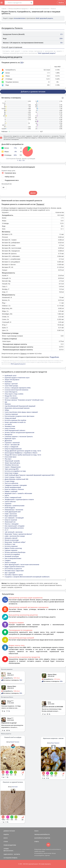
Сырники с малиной (12, 443)
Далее (33, 193)
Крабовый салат (11, 376)
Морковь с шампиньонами (15, 506)
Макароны (8, 434)
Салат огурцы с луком (13, 477)
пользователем (19, 18)
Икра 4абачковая (11, 516)
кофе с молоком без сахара (15, 536)
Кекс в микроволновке (13, 558)
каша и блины (10, 428)
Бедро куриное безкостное (15, 567)
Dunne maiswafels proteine (14, 528)
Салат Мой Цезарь (11, 386)
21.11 (6, 530)
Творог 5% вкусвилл (12, 380)
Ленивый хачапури (12, 556)
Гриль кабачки (10, 502)
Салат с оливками (11, 398)
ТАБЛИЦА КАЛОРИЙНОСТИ (42, 834)
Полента (53, 9)
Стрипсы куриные (11, 414)
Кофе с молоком (11, 514)
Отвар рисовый (10, 418)
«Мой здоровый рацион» (18, 364)
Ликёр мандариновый (13, 487)
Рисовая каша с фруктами (14, 571)
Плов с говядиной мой (13, 497)
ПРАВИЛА (15, 858)
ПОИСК (36, 831)
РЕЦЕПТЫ (6, 834)
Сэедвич (8, 560)
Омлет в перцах (10, 562)
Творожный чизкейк (12, 461)
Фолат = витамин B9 (12, 445)
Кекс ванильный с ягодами (15, 526)
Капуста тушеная (11, 520)
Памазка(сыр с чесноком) (14, 510)
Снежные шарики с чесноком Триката (19, 436)
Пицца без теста (10, 396)
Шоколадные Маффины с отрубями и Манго (21, 453)
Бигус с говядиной (11, 447)
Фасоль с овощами (12, 524)
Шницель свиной (11, 538)
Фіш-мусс (8, 459)
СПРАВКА (6, 849)
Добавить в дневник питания (33, 92)
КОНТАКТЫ (17, 854)
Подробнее (54, 357)
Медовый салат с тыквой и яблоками (18, 493)
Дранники (8, 441)
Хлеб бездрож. (10, 508)
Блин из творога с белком (14, 489)
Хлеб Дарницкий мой (13, 512)
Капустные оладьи (11, 473)
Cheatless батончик (12, 465)
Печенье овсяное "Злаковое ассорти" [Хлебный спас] (24, 400)
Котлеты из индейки (12, 554)
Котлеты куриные (11, 546)
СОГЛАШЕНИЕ (8, 858)
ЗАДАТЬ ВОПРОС (8, 854)
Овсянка (8, 404)
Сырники (8, 504)
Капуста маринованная (13, 449)
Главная (4, 9)
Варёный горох (10, 439)
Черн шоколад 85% (12, 469)
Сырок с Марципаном (13, 467)
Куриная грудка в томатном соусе (17, 378)
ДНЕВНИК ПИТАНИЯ (9, 831)
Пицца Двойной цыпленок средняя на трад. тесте (23, 451)
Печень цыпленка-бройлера (15, 552)
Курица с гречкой (11, 384)
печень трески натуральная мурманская (19, 432)
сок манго (8, 424)
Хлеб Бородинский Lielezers (15, 430)
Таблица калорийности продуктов (18, 9)
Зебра (7, 410)
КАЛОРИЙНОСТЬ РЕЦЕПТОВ (42, 838)
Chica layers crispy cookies (14, 394)
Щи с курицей (10, 573)
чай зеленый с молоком (13, 532)
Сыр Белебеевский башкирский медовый (20, 406)
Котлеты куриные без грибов (15, 420)
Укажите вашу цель (8, 171)
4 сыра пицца (10, 481)
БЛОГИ (6, 838)
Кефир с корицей (11, 491)
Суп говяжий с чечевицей (14, 518)
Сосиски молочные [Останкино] (16, 390)
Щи (6, 402)
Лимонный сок (10, 522)
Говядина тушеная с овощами (16, 485)
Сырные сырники (11, 550)
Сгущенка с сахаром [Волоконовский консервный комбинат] (27, 577)
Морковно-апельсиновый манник (17, 408)
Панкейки (8, 382)
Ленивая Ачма (10, 426)
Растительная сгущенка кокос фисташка (19, 416)
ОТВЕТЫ (37, 842)
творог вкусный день (12, 463)
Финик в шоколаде (12, 540)
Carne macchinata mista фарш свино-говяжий (21, 412)
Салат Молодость (11, 392)
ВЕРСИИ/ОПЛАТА (8, 851)
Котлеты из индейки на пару (15, 471)
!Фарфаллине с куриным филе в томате (19, 499)
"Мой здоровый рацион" (47, 53)
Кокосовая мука (10, 457)
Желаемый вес (7, 184)
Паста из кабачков (11, 483)
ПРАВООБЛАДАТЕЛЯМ (10, 845)
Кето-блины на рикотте (13, 569)
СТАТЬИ (6, 842)
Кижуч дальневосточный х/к (15, 422)
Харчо (7, 495)
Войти (61, 3)
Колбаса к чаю (10, 544)
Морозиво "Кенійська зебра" (15, 542)
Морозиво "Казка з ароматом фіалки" (18, 534)
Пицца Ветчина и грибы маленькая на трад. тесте (23, 455)
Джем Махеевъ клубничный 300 (16, 479)
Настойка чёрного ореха (14, 575)
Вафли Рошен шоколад (13, 548)
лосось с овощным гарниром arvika (18, 388)
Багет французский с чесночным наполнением (22, 564)
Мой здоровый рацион (44, 18)
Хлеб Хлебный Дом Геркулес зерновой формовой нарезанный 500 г (30, 475)
